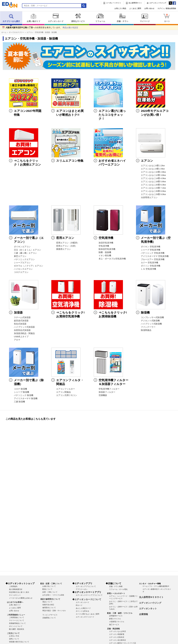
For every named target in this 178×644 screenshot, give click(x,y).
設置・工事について (50, 592)
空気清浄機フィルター (109, 389)
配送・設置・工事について (51, 584)
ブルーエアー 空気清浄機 (153, 259)
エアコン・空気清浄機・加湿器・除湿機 (42, 32)
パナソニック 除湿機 (24, 395)
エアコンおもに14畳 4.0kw (153, 178)
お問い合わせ (149, 8)
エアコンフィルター (66, 389)
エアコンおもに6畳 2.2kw (153, 166)
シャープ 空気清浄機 (151, 250)
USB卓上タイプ (21, 337)
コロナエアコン (21, 272)
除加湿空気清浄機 (107, 249)
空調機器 (103, 395)
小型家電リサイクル (117, 622)
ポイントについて (16, 626)
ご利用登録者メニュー (16, 615)
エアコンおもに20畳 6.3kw (153, 185)
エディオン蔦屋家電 (117, 634)
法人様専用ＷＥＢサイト (151, 597)
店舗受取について (49, 618)
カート (167, 18)
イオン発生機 (105, 256)
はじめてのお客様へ (15, 602)
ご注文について (13, 633)
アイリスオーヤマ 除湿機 (26, 398)
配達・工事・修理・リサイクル (120, 613)
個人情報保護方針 (16, 589)
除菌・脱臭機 (105, 252)
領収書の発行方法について (19, 642)
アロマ (17, 340)
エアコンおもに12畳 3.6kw (153, 175)
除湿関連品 (146, 330)
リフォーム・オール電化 (118, 589)
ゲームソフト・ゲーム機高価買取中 (156, 586)
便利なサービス (78, 18)
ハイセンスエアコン (23, 269)
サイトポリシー (15, 595)
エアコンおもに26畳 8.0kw (153, 191)
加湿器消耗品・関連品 (24, 333)
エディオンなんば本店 (118, 631)
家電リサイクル (115, 619)
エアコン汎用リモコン (67, 395)
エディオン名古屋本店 (118, 640)
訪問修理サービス (116, 616)
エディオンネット (148, 609)
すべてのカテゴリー (17, 32)
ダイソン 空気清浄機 (151, 266)
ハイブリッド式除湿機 (151, 324)
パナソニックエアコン (24, 259)
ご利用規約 (13, 586)
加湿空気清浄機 (106, 243)
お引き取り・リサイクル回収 (53, 595)
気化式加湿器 (20, 324)
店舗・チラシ (122, 18)
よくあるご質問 (135, 8)
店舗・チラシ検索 (116, 586)
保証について (47, 602)
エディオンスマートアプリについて (89, 595)
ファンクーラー (148, 327)
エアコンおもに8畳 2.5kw (153, 169)
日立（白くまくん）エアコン (27, 250)
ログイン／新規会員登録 (167, 8)
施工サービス (114, 625)
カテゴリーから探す (11, 18)
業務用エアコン (63, 249)
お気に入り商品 (120, 8)
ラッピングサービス (50, 615)
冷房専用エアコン (149, 198)
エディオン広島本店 (117, 637)
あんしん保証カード (83, 608)
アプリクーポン (82, 589)
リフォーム (100, 18)
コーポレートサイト (113, 3)
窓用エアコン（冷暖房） (68, 243)
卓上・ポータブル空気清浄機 (112, 259)
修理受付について (49, 608)
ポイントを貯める (82, 611)
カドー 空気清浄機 (149, 263)
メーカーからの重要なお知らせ (21, 598)
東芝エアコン (20, 256)
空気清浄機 (104, 246)
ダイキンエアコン (22, 247)
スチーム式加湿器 (22, 317)
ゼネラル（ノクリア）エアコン (29, 266)
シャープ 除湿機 (21, 392)
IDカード (79, 605)
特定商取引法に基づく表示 (19, 592)
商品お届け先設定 (70, 28)
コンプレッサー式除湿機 (152, 317)
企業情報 (144, 614)
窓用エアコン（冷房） (67, 246)
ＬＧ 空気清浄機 (148, 269)
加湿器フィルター (107, 392)
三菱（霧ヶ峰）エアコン (25, 253)
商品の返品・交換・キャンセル (54, 611)
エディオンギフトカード (85, 617)
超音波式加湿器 (21, 321)
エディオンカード (56, 18)
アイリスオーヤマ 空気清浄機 (155, 256)
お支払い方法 (14, 636)
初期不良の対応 (48, 605)
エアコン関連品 (63, 392)
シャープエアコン (22, 263)
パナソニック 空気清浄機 (153, 253)
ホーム (4, 32)
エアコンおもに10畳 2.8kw (153, 172)
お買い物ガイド (33, 18)
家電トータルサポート (116, 593)
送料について (14, 639)
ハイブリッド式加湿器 (24, 327)
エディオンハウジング (158, 3)
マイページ (145, 18)
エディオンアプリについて (86, 586)
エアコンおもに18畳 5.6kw (153, 182)
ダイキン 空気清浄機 (151, 247)
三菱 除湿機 (19, 402)
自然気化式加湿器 (22, 330)
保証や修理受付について (50, 599)
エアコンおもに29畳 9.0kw (153, 194)
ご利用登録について (17, 617)
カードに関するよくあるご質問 (87, 614)
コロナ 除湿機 (20, 389)
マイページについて (17, 620)
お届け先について (49, 586)
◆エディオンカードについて (87, 599)
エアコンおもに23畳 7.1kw (153, 188)
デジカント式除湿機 (150, 321)
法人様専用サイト (135, 3)
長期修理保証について (17, 623)
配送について (47, 589)
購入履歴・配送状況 (17, 629)
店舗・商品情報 (113, 629)
